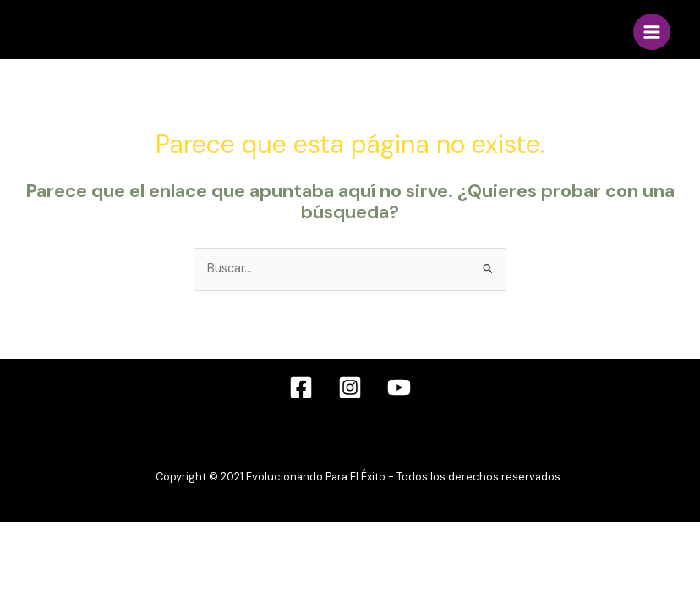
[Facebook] (301, 387)
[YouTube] (399, 387)
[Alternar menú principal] (652, 32)
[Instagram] (350, 387)
